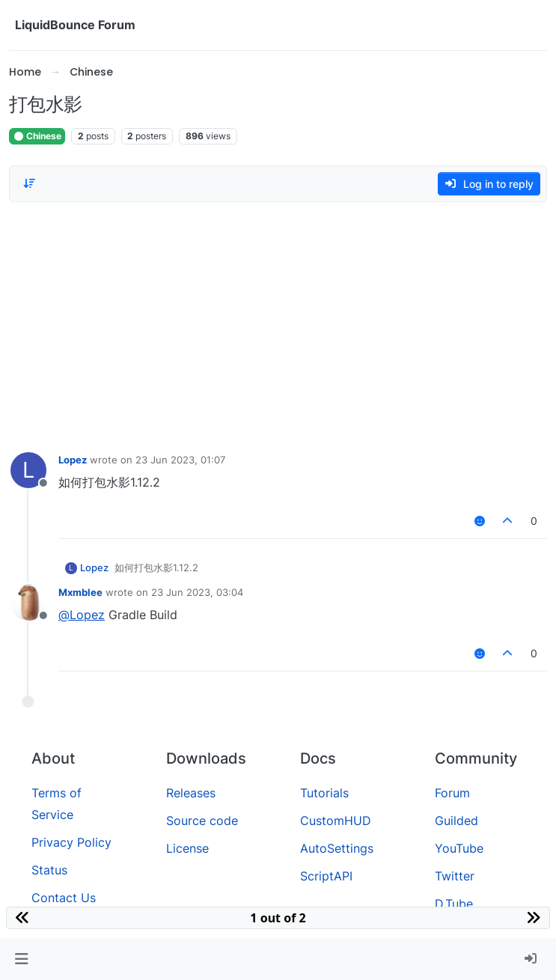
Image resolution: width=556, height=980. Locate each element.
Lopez (73, 460)
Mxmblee (80, 592)
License (187, 848)
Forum (452, 793)
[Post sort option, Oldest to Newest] (29, 183)
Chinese (37, 136)
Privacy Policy (71, 842)
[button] (21, 959)
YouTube (459, 848)
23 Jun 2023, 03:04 (197, 592)
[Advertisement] (278, 323)
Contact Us (64, 898)
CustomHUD (336, 821)
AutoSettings (337, 848)
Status (49, 870)
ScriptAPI (326, 876)
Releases (191, 793)
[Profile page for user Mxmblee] (28, 603)
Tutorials (324, 793)
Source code (202, 821)
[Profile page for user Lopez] (28, 470)
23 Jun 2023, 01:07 (180, 460)
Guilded (456, 821)
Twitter (455, 876)
